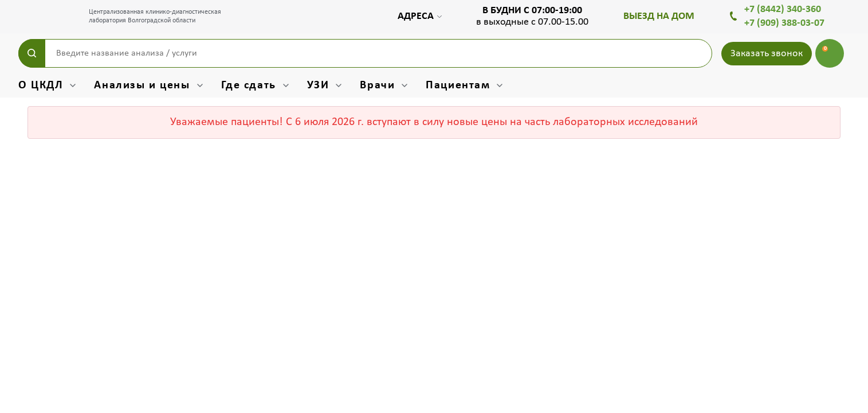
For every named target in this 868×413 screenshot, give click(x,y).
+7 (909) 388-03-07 (784, 23)
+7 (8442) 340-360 (783, 9)
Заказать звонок (767, 54)
